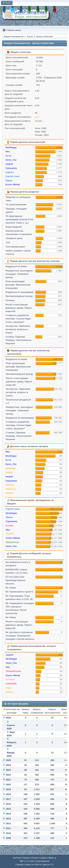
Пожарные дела (14, 238)
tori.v (37, 117)
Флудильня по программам (19, 292)
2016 (8, 804)
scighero (10, 172)
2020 (8, 785)
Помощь (26, 858)
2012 (8, 823)
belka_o (10, 692)
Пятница (10, 300)
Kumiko (9, 526)
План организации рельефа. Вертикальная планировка (18, 285)
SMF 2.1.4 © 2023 (27, 861)
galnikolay (10, 468)
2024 (8, 765)
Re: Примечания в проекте (19, 592)
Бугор (8, 156)
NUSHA (9, 493)
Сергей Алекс (12, 176)
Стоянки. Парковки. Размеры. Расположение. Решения (19, 340)
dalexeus (10, 485)
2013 (8, 819)
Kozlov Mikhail (13, 185)
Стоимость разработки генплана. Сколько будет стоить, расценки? (18, 319)
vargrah (9, 164)
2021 (8, 780)
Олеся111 (11, 489)
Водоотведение (14, 227)
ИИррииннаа (12, 542)
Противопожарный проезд (19, 296)
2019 (8, 789)
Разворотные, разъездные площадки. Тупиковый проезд (19, 274)
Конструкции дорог (15, 247)
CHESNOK (11, 684)
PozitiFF (10, 534)
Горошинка (11, 168)
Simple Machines (42, 861)
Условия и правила (39, 858)
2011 (8, 828)
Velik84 (9, 472)
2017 (8, 799)
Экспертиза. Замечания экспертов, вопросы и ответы (18, 329)
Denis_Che (11, 160)
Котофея (10, 679)
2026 (8, 718)
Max (7, 151)
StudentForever (13, 671)
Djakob (9, 180)
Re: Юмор (11, 588)
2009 (8, 838)
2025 (8, 760)
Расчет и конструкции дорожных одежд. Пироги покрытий (19, 308)
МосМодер (11, 147)
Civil (8, 242)
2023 (8, 770)
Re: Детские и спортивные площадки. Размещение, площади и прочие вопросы (20, 636)
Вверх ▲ (53, 858)
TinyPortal (17, 858)
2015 (8, 809)
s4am (8, 688)
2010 (8, 833)
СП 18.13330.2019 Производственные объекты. (15, 580)
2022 (8, 775)
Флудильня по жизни (16, 266)
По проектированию (16, 204)
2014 (8, 814)
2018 (8, 794)
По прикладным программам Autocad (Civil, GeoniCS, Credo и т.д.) (20, 219)
